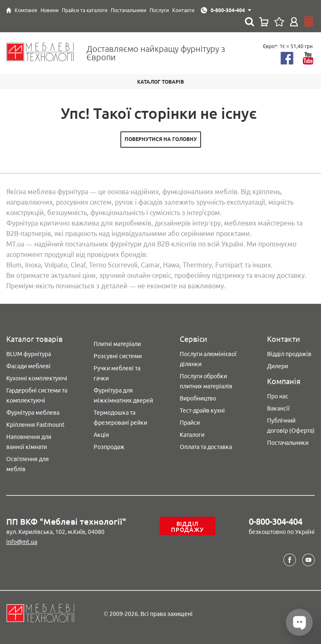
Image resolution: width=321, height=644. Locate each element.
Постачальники (288, 443)
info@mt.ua (22, 542)
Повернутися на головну (161, 139)
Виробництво (198, 398)
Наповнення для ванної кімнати (29, 442)
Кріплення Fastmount (36, 425)
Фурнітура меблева (33, 413)
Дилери (278, 366)
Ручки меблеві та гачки (117, 373)
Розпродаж (109, 447)
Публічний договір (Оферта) (291, 426)
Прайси (190, 423)
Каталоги (192, 435)
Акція (101, 435)
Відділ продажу (187, 527)
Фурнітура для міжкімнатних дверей (123, 395)
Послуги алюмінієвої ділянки (208, 359)
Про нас (278, 396)
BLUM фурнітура (29, 354)
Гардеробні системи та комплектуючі (37, 395)
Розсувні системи (118, 356)
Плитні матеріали (117, 344)
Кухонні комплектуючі (37, 378)
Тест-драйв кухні (202, 411)
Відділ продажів (289, 354)
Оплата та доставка (206, 447)
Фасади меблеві (28, 366)
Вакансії (278, 408)
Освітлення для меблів (28, 464)
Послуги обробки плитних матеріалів (206, 381)
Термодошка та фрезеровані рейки (120, 418)
